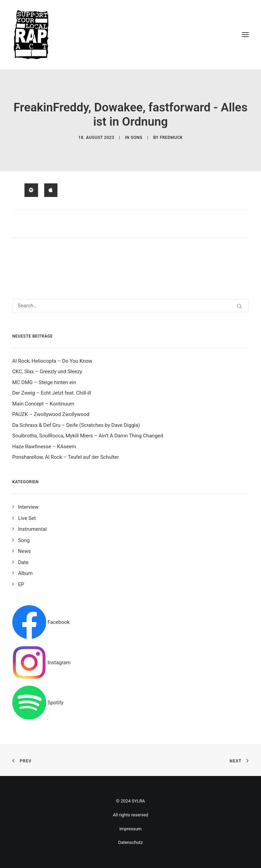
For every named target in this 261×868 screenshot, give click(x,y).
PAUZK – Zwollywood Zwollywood (51, 414)
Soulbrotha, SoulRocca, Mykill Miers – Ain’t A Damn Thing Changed (88, 436)
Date (23, 562)
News (24, 551)
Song (136, 138)
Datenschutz (130, 842)
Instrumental (32, 529)
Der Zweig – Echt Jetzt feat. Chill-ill (52, 393)
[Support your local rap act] (130, 35)
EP (21, 584)
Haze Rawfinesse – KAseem (44, 447)
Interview (28, 507)
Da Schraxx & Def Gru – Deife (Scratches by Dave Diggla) (76, 425)
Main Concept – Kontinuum (43, 404)
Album (25, 573)
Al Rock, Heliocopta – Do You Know (52, 361)
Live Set (27, 518)
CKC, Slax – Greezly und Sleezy (47, 372)
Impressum (130, 829)
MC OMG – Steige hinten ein (44, 382)
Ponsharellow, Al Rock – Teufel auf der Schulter (66, 457)
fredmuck (171, 138)
